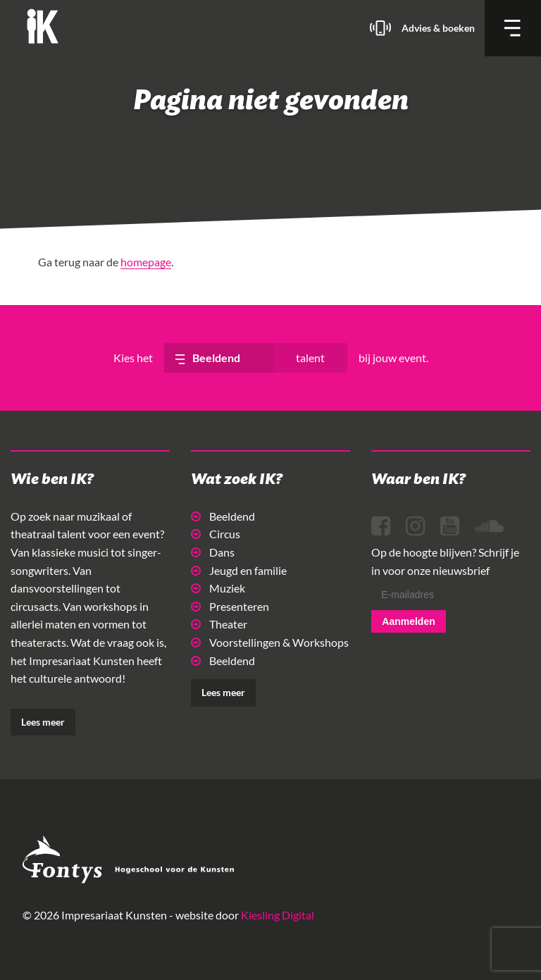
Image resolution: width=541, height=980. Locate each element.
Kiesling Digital (278, 915)
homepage (146, 262)
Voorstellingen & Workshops (270, 642)
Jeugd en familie (239, 570)
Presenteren (230, 606)
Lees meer (43, 722)
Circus (216, 534)
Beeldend (223, 516)
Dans (213, 552)
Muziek (218, 588)
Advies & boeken (438, 28)
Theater (219, 624)
